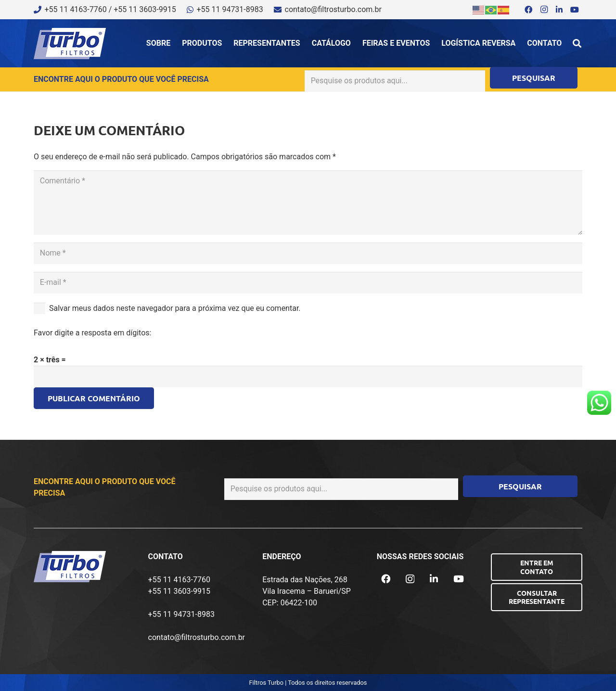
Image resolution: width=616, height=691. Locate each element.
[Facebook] (528, 10)
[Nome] (308, 253)
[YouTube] (575, 10)
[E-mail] (308, 283)
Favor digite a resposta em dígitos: (92, 333)
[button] (577, 43)
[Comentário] (308, 203)
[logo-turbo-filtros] (70, 44)
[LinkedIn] (559, 10)
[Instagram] (544, 10)
